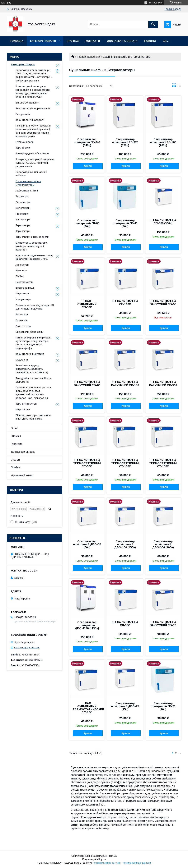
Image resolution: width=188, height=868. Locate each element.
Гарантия (17, 444)
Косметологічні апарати (30, 120)
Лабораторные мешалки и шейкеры (31, 174)
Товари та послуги (88, 57)
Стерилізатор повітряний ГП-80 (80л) (87, 223)
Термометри (23, 225)
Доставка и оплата (23, 452)
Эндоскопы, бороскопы (30, 332)
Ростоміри (22, 314)
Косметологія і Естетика (30, 354)
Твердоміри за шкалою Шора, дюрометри (34, 380)
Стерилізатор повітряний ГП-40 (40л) (125, 223)
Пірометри (22, 214)
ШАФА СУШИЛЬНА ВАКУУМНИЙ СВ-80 (87, 384)
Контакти (93, 41)
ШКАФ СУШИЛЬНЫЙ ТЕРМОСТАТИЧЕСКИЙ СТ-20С (87, 708)
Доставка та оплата (122, 41)
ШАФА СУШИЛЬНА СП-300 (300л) (163, 222)
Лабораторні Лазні (27, 191)
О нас (14, 428)
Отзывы (16, 436)
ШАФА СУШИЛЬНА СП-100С (125, 303)
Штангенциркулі (25, 288)
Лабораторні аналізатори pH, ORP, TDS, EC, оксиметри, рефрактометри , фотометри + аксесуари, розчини (34, 75)
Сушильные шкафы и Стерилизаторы (28, 183)
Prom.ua (112, 856)
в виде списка (179, 86)
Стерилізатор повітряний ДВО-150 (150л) (125, 544)
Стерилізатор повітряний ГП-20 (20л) (163, 706)
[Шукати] (153, 24)
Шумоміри (21, 271)
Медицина (22, 360)
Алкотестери (23, 326)
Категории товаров (23, 64)
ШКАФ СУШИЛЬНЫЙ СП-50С (87, 304)
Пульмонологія (25, 142)
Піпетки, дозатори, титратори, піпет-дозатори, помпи (33, 417)
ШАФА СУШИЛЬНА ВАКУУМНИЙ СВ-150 (125, 384)
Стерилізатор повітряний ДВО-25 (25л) (125, 706)
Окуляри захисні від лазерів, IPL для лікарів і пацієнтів (35, 307)
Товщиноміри (23, 299)
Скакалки (21, 320)
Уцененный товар (22, 475)
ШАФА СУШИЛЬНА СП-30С (125, 624)
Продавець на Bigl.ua (94, 859)
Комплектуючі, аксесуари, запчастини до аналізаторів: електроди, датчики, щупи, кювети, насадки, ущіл (33, 92)
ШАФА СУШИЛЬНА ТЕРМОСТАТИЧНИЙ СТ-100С (125, 463)
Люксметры (22, 265)
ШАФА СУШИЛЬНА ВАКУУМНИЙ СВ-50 (163, 303)
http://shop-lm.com (25, 642)
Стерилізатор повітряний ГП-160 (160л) (163, 142)
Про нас (73, 41)
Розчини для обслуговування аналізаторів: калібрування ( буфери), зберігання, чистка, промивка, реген (33, 131)
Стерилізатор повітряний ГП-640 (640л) (87, 142)
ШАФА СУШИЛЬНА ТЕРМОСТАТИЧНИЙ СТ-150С (163, 463)
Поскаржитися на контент (106, 863)
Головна (17, 41)
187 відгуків (155, 3)
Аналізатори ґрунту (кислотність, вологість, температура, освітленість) (32, 369)
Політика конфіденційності (136, 863)
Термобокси (23, 148)
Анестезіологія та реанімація (33, 108)
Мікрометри (23, 294)
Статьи (15, 460)
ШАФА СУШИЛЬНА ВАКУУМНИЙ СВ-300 (163, 384)
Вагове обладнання (27, 103)
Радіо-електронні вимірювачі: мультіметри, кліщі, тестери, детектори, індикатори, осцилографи (33, 343)
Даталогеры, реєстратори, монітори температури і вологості (32, 246)
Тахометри (22, 196)
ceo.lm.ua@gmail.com (27, 648)
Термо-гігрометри (26, 404)
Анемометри (23, 202)
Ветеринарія (23, 114)
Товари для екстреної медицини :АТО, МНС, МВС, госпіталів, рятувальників (35, 163)
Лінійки (19, 276)
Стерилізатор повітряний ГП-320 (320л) (125, 142)
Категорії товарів (43, 41)
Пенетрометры (24, 282)
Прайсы (16, 467)
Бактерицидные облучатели (32, 153)
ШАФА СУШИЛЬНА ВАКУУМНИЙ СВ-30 (163, 624)
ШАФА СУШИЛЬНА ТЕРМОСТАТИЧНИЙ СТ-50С (87, 463)
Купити (88, 166)
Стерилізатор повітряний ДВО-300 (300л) (163, 544)
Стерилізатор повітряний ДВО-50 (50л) (87, 544)
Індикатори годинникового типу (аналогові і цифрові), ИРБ (34, 257)
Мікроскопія (23, 409)
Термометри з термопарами (32, 237)
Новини (150, 41)
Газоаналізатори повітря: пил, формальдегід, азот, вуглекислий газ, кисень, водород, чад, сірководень (33, 393)
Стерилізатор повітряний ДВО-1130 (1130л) (87, 625)
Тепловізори (23, 220)
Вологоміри (23, 208)
